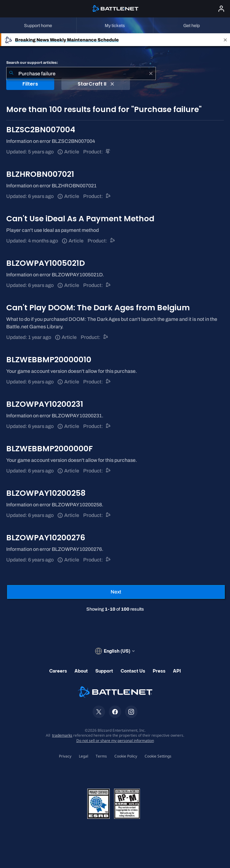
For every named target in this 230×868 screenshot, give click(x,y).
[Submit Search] (11, 73)
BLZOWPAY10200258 (46, 493)
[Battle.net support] (108, 196)
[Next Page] (116, 592)
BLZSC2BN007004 (41, 130)
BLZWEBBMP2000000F (50, 449)
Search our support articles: (32, 63)
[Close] (225, 40)
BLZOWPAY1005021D (46, 263)
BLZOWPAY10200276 (46, 538)
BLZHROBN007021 (40, 174)
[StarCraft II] (108, 152)
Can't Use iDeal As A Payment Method (80, 219)
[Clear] (151, 73)
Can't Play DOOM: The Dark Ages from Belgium (98, 308)
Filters (30, 84)
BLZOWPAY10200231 (45, 404)
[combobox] (81, 73)
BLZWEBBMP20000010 (49, 360)
